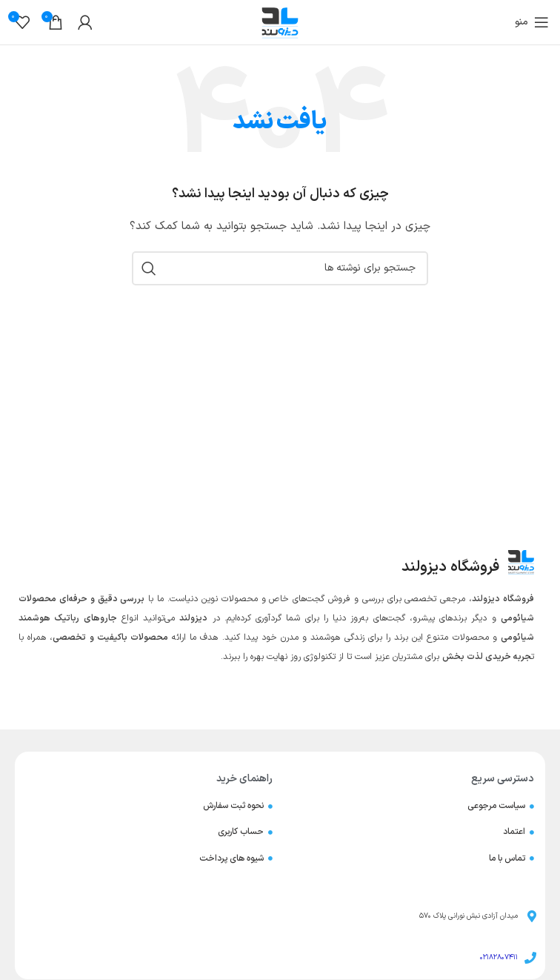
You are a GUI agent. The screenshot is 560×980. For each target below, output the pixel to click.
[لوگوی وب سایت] (280, 22)
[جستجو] (280, 268)
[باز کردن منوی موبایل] (532, 22)
